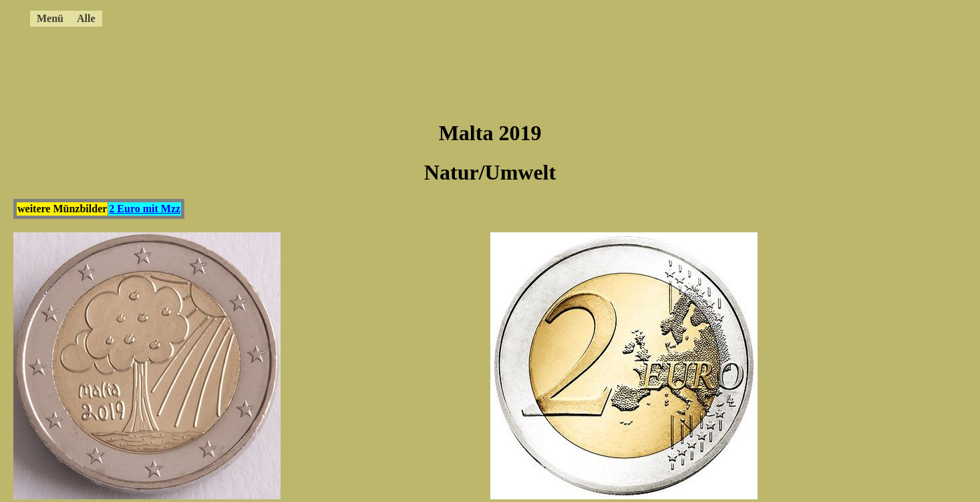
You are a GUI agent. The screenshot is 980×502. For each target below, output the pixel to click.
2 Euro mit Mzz (145, 209)
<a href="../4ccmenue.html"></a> (438, 17)
